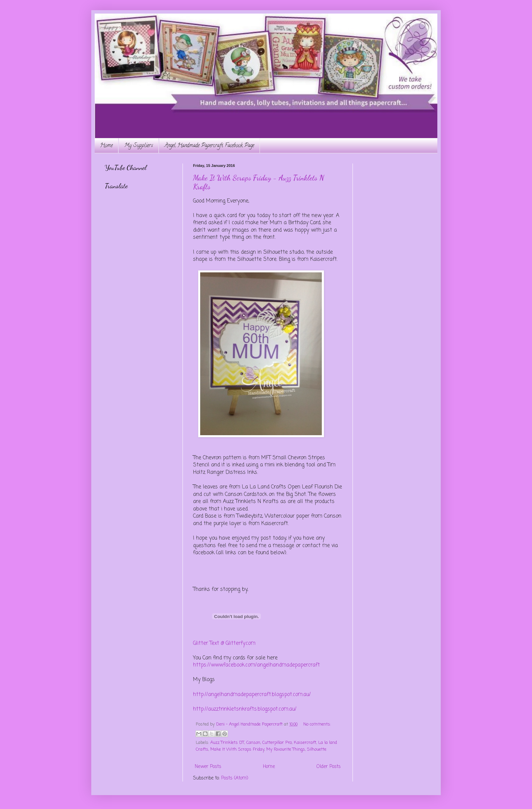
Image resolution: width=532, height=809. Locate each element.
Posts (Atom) (235, 778)
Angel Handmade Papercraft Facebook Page (209, 146)
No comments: (317, 724)
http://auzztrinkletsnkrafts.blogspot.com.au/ (245, 709)
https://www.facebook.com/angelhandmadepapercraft (256, 665)
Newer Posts (208, 767)
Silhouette (317, 749)
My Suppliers (139, 146)
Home (106, 146)
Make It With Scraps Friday (237, 749)
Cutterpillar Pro (277, 743)
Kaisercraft (305, 743)
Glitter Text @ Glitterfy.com (224, 643)
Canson (253, 743)
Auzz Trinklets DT (227, 743)
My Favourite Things (286, 749)
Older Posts (329, 767)
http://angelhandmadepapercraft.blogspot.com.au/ (252, 695)
